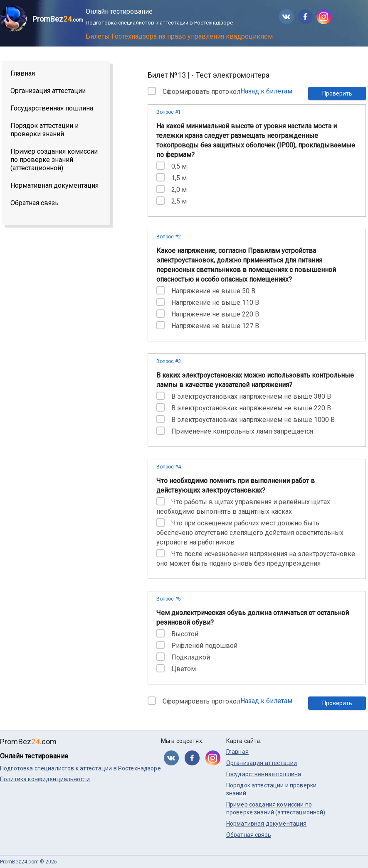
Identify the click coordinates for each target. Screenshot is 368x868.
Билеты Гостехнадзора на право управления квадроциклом (179, 36)
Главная (23, 73)
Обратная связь (35, 203)
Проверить (337, 93)
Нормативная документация (54, 185)
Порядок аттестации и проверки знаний (44, 130)
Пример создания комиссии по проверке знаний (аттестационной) (54, 160)
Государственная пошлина (52, 108)
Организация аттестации (48, 91)
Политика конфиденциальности (45, 779)
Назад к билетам (266, 91)
